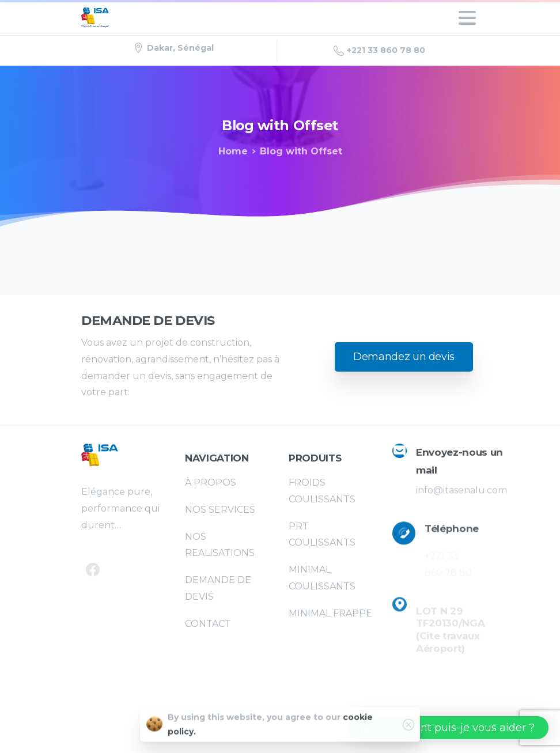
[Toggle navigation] (467, 18)
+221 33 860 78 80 (379, 51)
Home (233, 151)
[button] (448, 728)
